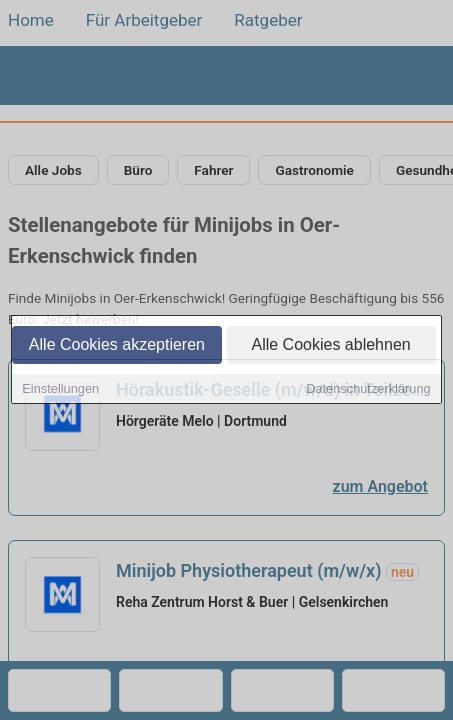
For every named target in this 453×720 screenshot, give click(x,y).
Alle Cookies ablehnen (330, 346)
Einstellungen (60, 390)
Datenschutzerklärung (368, 390)
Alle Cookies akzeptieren (117, 346)
